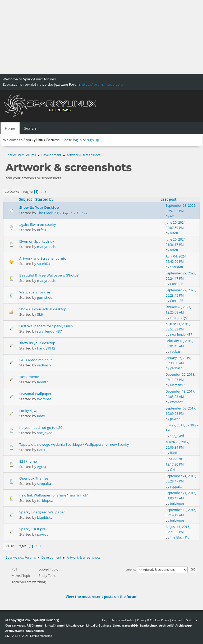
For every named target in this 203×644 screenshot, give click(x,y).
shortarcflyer (179, 318)
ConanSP (177, 284)
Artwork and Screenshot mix (43, 258)
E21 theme (28, 461)
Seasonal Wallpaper (35, 394)
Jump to (130, 569)
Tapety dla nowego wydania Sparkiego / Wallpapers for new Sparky (74, 444)
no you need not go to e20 (41, 427)
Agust (42, 467)
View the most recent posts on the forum (101, 597)
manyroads (46, 247)
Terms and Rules (123, 620)
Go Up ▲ (192, 620)
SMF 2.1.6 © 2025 (17, 636)
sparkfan (44, 264)
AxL (173, 216)
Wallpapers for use (35, 292)
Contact (177, 620)
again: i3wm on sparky (38, 224)
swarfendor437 (49, 331)
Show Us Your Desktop (39, 208)
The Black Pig (48, 213)
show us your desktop (37, 343)
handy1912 (46, 348)
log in (77, 140)
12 (84, 213)
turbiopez (45, 500)
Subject (26, 199)
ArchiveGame (15, 631)
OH (172, 470)
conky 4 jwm (29, 411)
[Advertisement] (101, 37)
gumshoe (45, 297)
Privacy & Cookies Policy (153, 620)
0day (41, 416)
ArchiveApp (183, 625)
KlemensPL (178, 385)
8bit (40, 314)
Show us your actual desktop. (43, 309)
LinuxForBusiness (99, 625)
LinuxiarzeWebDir (126, 625)
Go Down (12, 192)
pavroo (175, 419)
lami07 (43, 382)
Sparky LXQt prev (33, 529)
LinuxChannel (55, 625)
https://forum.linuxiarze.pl (102, 84)
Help (105, 620)
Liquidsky (45, 517)
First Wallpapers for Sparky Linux (46, 326)
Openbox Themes (34, 478)
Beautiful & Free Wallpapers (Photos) (49, 275)
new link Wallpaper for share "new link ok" (54, 495)
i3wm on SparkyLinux (37, 241)
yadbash (176, 351)
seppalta (44, 484)
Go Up (9, 546)
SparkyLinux (149, 625)
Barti (41, 450)
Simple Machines (41, 636)
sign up (93, 140)
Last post (171, 199)
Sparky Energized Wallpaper (42, 512)
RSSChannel (35, 625)
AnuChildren (35, 631)
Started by (45, 199)
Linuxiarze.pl (75, 625)
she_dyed (45, 433)
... (80, 213)
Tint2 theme (29, 377)
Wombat (44, 399)
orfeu (41, 230)
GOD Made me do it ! (36, 360)
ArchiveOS (166, 625)
